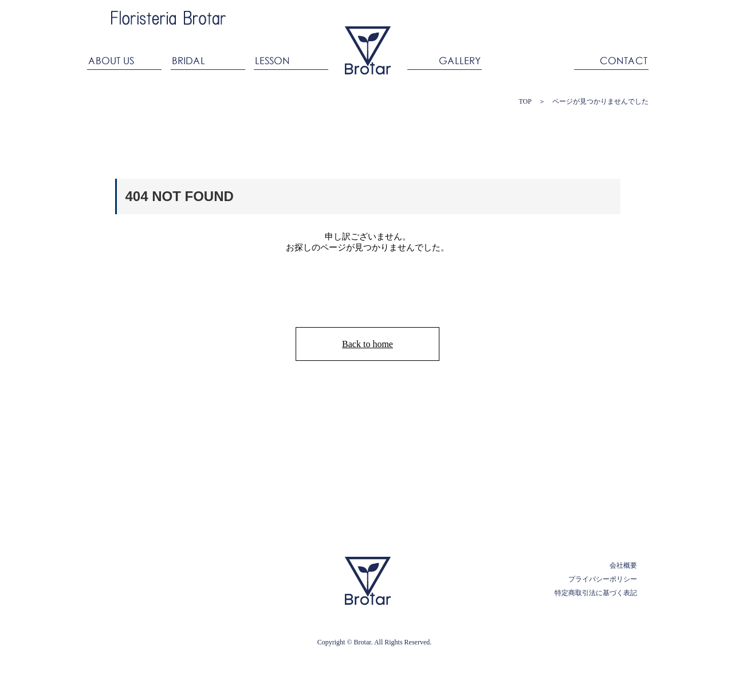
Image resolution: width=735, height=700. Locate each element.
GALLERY (445, 59)
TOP (525, 101)
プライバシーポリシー (603, 579)
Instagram (509, 16)
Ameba (457, 16)
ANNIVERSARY (528, 59)
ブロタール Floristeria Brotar (368, 50)
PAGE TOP (598, 532)
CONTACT (609, 59)
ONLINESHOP (606, 13)
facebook (483, 16)
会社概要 (623, 565)
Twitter (535, 16)
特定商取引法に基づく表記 (596, 593)
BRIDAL (208, 59)
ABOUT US (127, 59)
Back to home (367, 344)
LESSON (291, 59)
